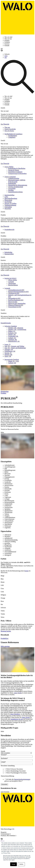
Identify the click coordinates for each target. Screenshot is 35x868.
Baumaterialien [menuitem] (9, 254)
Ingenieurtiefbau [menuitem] (9, 195)
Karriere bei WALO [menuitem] (10, 278)
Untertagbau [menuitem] (8, 207)
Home (3, 841)
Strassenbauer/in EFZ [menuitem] (15, 307)
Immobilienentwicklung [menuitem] (15, 192)
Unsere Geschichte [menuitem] (10, 129)
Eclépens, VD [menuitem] (12, 333)
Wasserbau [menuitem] (8, 209)
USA (6, 56)
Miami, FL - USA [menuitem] (14, 361)
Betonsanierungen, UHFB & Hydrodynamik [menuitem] (17, 181)
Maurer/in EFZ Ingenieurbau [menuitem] (17, 303)
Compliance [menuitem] (12, 137)
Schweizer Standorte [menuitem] (11, 326)
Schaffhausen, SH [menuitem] (10, 351)
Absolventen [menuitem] (12, 283)
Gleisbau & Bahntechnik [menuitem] (16, 187)
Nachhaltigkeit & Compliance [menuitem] (13, 134)
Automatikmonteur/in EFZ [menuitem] (16, 290)
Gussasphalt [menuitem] (12, 188)
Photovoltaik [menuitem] (8, 200)
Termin (26, 571)
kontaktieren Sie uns (17, 719)
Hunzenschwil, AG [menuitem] (14, 341)
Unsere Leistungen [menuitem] (10, 177)
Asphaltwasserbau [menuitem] (14, 178)
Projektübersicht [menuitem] (9, 230)
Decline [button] (21, 864)
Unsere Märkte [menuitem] (9, 167)
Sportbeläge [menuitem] (8, 202)
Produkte (3, 393)
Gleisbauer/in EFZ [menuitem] (14, 293)
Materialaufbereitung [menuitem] (11, 198)
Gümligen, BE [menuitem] (13, 340)
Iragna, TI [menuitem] (7, 345)
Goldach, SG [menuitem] (12, 338)
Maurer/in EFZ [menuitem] (13, 302)
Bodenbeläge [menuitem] (12, 183)
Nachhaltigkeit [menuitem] (13, 136)
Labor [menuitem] (6, 197)
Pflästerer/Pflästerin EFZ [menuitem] (16, 305)
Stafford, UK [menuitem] (12, 363)
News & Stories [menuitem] (9, 131)
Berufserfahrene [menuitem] (13, 285)
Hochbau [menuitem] (11, 190)
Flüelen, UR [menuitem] (12, 335)
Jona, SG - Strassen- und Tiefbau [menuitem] (14, 346)
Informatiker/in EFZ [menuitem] (14, 298)
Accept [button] (13, 864)
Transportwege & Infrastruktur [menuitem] (17, 173)
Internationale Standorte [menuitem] (12, 360)
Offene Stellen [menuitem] (13, 280)
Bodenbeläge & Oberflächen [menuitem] (17, 168)
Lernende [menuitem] (11, 282)
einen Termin (18, 693)
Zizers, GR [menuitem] (8, 356)
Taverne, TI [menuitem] (8, 353)
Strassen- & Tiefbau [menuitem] (10, 203)
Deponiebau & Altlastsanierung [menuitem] (18, 185)
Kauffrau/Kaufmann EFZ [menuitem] (16, 300)
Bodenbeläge (5, 391)
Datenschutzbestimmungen (22, 779)
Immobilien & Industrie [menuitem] (15, 172)
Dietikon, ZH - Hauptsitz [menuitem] (16, 328)
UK (6, 58)
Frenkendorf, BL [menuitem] (13, 336)
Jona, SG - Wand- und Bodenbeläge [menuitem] (15, 348)
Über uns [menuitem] (7, 127)
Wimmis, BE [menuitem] (8, 355)
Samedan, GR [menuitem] (9, 350)
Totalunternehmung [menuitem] (10, 205)
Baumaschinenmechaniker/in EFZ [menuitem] (18, 292)
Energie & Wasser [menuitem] (14, 170)
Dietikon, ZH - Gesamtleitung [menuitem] (17, 330)
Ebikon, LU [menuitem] (12, 331)
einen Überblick (15, 714)
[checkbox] (17, 771)
